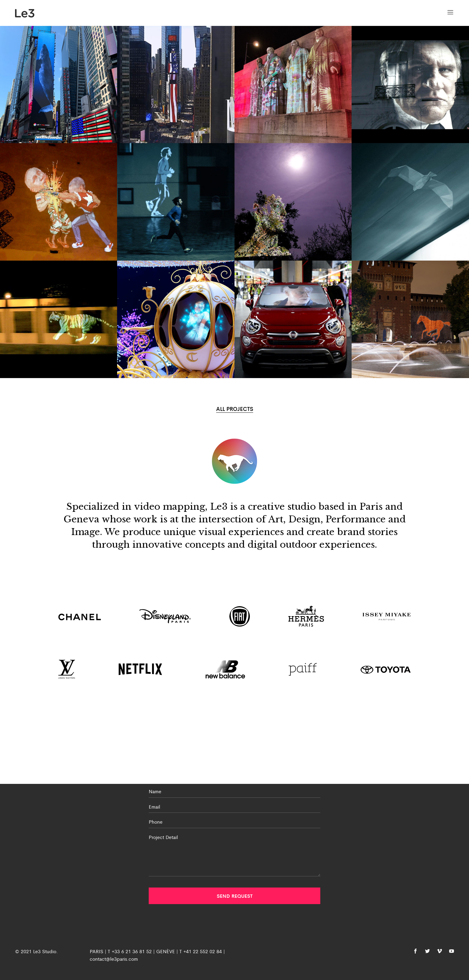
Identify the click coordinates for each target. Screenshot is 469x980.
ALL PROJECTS (235, 409)
